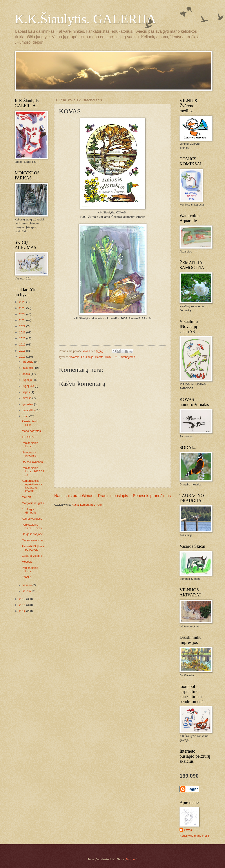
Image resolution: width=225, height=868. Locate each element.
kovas (188, 830)
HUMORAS (112, 357)
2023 (23, 320)
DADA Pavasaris (32, 462)
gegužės (28, 404)
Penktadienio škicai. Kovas (32, 526)
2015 (23, 605)
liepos (26, 392)
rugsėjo (27, 380)
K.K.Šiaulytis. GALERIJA (85, 19)
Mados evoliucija (32, 540)
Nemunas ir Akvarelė (29, 454)
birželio (27, 398)
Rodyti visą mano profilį (194, 836)
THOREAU (29, 437)
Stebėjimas (128, 357)
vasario (27, 585)
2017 (23, 357)
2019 (23, 345)
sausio (27, 591)
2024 (23, 314)
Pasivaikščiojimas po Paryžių (33, 548)
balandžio (29, 410)
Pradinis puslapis (113, 496)
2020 (23, 338)
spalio (26, 374)
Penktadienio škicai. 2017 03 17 (33, 471)
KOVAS (26, 577)
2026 (23, 302)
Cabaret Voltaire (32, 556)
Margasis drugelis (33, 503)
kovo (26, 416)
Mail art (26, 497)
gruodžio (28, 362)
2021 (23, 332)
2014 (23, 611)
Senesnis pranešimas (152, 496)
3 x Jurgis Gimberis (29, 511)
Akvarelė (74, 357)
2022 (23, 326)
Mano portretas (31, 431)
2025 (23, 308)
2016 (23, 599)
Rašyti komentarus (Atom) (88, 505)
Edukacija (87, 357)
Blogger (131, 859)
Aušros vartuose (32, 519)
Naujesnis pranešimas (74, 496)
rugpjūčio (29, 386)
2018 (23, 351)
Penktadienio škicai (30, 423)
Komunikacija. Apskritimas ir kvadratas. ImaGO (32, 486)
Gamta (99, 357)
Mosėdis (27, 562)
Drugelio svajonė (32, 534)
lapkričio (28, 368)
